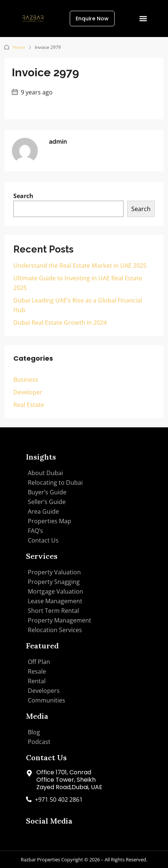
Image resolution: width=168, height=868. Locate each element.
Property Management (60, 620)
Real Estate (29, 405)
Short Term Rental (53, 611)
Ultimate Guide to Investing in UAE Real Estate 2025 (78, 283)
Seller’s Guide (47, 502)
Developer (28, 392)
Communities (47, 700)
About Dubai (45, 473)
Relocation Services (55, 630)
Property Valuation (54, 572)
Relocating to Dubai (55, 483)
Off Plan (39, 662)
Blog (34, 732)
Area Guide (43, 511)
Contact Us (43, 540)
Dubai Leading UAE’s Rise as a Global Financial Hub (78, 305)
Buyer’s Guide (47, 492)
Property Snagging (54, 582)
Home (19, 47)
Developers (44, 691)
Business (26, 380)
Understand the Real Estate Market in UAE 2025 (80, 266)
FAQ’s (35, 531)
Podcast (39, 742)
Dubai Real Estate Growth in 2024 (60, 323)
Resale (37, 671)
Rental (37, 681)
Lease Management (55, 601)
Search (23, 196)
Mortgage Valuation (55, 591)
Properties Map (50, 521)
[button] (143, 19)
